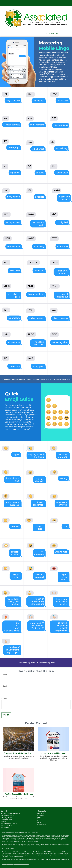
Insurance (40, 819)
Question (5, 698)
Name (5, 674)
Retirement (41, 813)
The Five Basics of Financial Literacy (19, 794)
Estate (39, 817)
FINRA (46, 852)
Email (5, 686)
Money (39, 821)
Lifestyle (40, 823)
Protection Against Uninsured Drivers (19, 753)
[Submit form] (6, 715)
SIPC (49, 852)
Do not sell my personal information (33, 846)
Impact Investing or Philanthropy (53, 753)
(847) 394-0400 (52, 33)
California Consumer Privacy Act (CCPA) (49, 844)
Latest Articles (41, 825)
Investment (41, 815)
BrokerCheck (35, 832)
